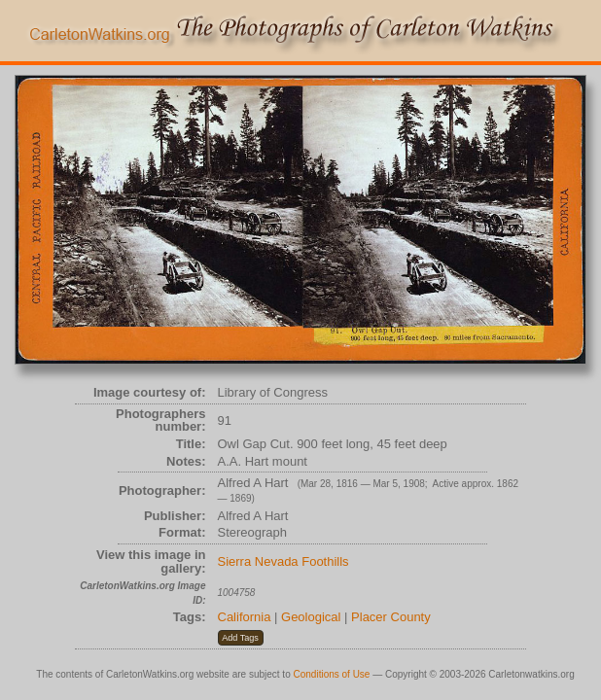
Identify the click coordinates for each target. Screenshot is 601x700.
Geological (311, 617)
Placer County (391, 617)
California (245, 617)
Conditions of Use (332, 674)
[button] (241, 638)
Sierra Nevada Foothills (283, 561)
